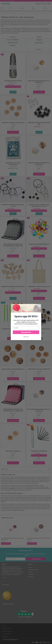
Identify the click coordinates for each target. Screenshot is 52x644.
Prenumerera (26, 332)
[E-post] (26, 328)
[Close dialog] (40, 306)
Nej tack (26, 337)
